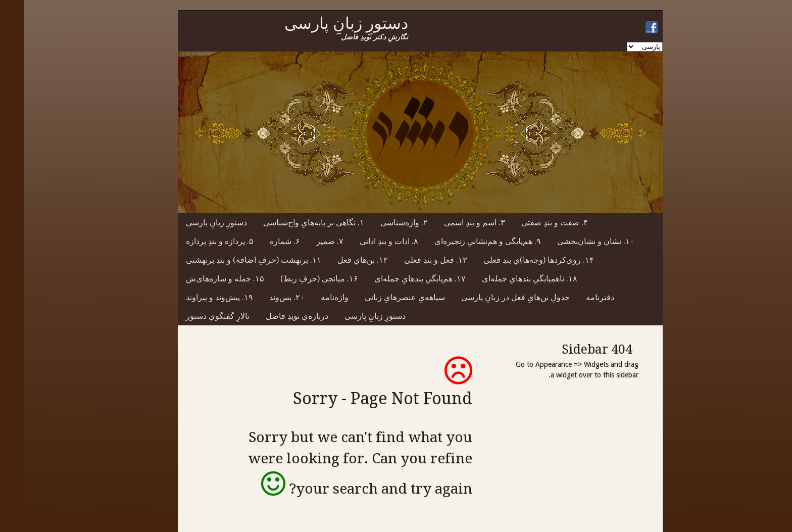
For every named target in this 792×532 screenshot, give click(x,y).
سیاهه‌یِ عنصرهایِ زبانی (381, 297)
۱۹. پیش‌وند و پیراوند (195, 297)
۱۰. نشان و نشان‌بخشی (572, 241)
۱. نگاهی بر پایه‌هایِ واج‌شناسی (289, 223)
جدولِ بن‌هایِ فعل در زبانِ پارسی (491, 297)
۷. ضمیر (306, 241)
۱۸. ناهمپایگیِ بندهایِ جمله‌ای (505, 279)
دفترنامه (576, 297)
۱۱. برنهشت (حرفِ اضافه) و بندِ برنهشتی (229, 260)
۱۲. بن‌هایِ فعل (338, 260)
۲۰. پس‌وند (263, 297)
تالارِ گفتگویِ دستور (193, 316)
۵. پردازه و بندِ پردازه (195, 241)
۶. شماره (261, 241)
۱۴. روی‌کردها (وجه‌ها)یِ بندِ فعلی (514, 260)
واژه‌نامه (310, 297)
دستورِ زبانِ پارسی (192, 223)
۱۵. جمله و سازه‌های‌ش (201, 279)
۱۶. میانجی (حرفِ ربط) (295, 279)
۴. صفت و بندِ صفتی (530, 223)
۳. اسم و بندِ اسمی (450, 223)
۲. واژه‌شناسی (380, 223)
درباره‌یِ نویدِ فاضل (273, 316)
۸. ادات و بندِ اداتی (365, 241)
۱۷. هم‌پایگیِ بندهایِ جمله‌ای (396, 279)
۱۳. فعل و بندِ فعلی (411, 260)
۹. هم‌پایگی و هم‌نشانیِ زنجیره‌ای (463, 241)
